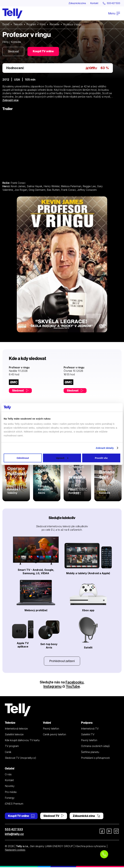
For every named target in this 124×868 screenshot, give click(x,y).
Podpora (87, 723)
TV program (12, 747)
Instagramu (52, 687)
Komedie (56, 25)
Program (32, 25)
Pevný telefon (51, 729)
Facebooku (75, 683)
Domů (6, 25)
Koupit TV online (44, 52)
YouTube (73, 687)
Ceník (8, 753)
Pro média (11, 793)
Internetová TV (90, 729)
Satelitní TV (88, 735)
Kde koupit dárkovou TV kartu (22, 741)
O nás (8, 775)
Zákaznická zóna (75, 3)
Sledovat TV (54, 817)
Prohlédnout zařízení (62, 662)
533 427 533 (14, 830)
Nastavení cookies (16, 851)
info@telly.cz (14, 835)
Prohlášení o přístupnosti (95, 759)
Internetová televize (16, 729)
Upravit (62, 458)
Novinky (10, 787)
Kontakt (93, 3)
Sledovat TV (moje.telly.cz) (21, 759)
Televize (18, 25)
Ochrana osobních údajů (95, 747)
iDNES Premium (14, 804)
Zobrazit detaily (105, 448)
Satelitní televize (14, 735)
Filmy (44, 25)
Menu (114, 14)
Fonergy (10, 799)
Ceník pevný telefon (54, 735)
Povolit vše (101, 458)
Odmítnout (23, 458)
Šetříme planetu (90, 753)
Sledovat (14, 52)
